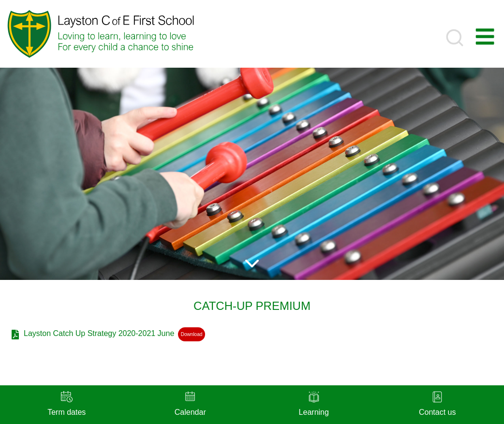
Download (192, 334)
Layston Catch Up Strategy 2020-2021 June (99, 333)
